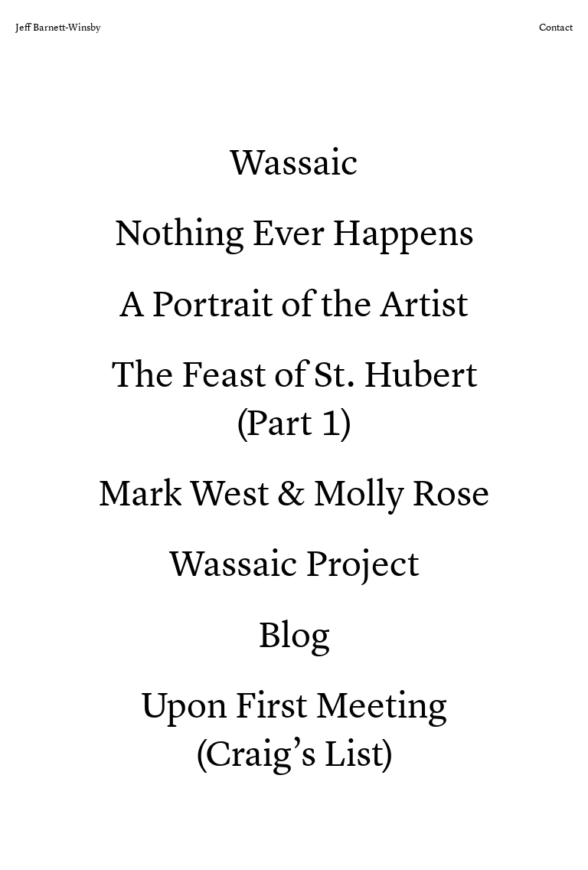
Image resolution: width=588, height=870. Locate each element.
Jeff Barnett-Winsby (58, 27)
